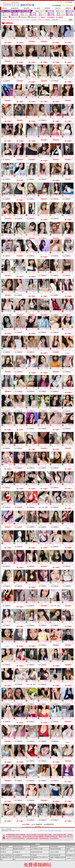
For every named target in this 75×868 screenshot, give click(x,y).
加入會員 (37, 8)
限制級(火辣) (14, 17)
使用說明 (47, 8)
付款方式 (58, 8)
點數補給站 (15, 8)
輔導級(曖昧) (24, 17)
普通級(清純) (34, 17)
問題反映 (68, 8)
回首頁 (5, 8)
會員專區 (27, 8)
